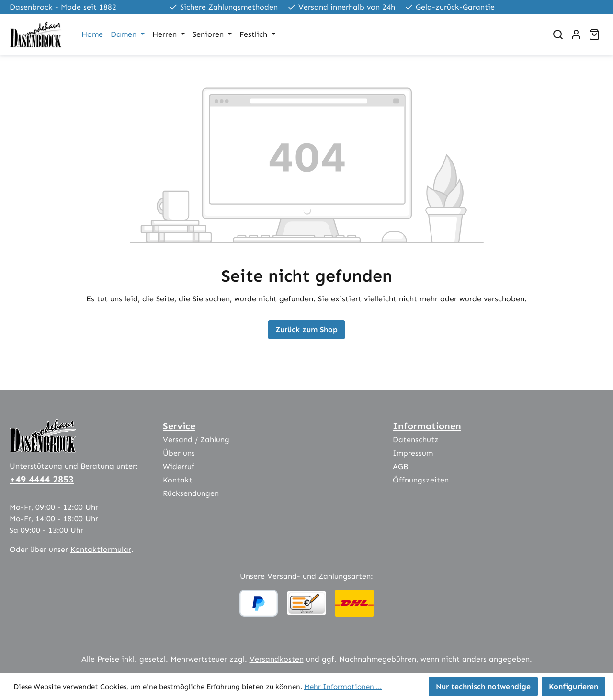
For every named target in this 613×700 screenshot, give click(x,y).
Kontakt (178, 480)
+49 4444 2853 (42, 479)
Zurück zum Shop (306, 329)
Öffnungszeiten (421, 480)
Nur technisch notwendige (483, 686)
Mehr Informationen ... (343, 687)
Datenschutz (416, 440)
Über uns (179, 453)
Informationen (427, 426)
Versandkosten (277, 659)
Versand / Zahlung (196, 440)
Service (179, 426)
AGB (400, 466)
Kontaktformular (101, 549)
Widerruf (179, 466)
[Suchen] (558, 34)
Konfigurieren (573, 686)
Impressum (413, 453)
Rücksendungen (191, 493)
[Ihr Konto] (576, 34)
